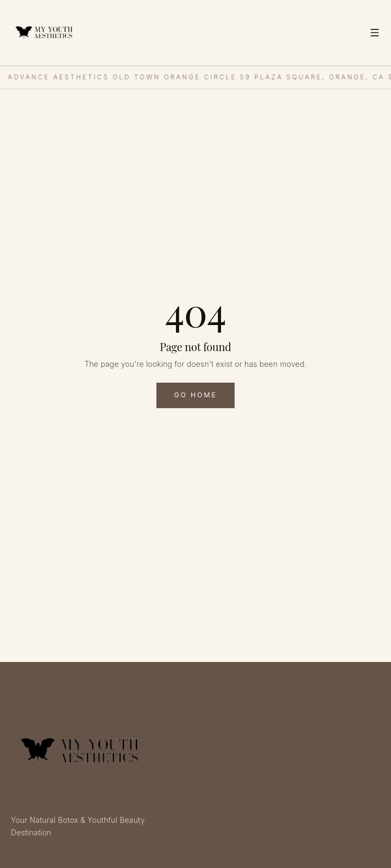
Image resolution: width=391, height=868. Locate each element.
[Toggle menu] (375, 33)
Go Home (195, 395)
